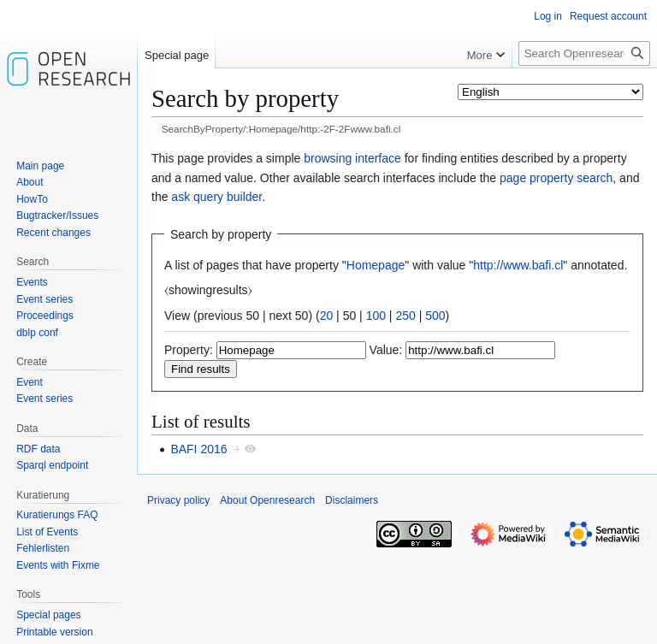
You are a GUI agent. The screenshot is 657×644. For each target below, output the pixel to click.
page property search (556, 178)
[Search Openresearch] (584, 53)
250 (405, 316)
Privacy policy (178, 500)
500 (435, 316)
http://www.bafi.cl (518, 265)
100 (376, 316)
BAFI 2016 (198, 449)
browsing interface (352, 158)
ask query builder (216, 197)
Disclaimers (352, 500)
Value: (386, 350)
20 (327, 316)
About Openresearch (267, 500)
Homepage (376, 265)
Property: (189, 350)
